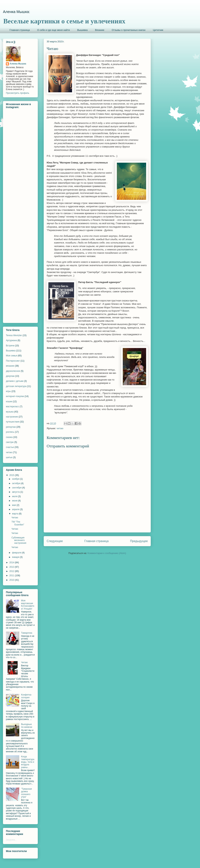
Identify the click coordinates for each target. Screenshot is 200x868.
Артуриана (11, 340)
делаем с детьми (15, 381)
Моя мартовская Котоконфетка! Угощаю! (28, 605)
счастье (10, 447)
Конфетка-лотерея (26, 696)
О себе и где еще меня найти (54, 30)
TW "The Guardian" (18, 523)
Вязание (100, 30)
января (16, 557)
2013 (12, 567)
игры (8, 391)
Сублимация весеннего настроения (19, 540)
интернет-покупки (15, 396)
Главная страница (20, 30)
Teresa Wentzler (14, 335)
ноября (16, 479)
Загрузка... (11, 840)
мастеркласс (12, 407)
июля (15, 496)
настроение (12, 417)
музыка (10, 412)
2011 (12, 576)
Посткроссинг (13, 361)
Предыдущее (139, 541)
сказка (9, 437)
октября (16, 483)
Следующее (55, 541)
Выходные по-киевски (27, 726)
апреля (16, 509)
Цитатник (158, 30)
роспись (10, 432)
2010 (12, 580)
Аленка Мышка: (16, 12)
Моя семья (11, 356)
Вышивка (82, 30)
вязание (10, 366)
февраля (17, 553)
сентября (17, 488)
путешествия (13, 422)
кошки (9, 402)
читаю (60, 428)
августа (16, 492)
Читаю (15, 518)
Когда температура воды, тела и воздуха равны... (28, 762)
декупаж (10, 376)
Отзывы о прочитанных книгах (129, 30)
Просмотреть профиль (18, 93)
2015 (12, 475)
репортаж (11, 427)
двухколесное (13, 371)
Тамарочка (27, 633)
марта (15, 514)
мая (14, 505)
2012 (12, 571)
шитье (9, 457)
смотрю (10, 442)
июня (15, 501)
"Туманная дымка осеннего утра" (26, 793)
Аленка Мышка (18, 64)
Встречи (10, 346)
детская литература (16, 386)
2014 (12, 563)
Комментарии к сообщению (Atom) (107, 553)
